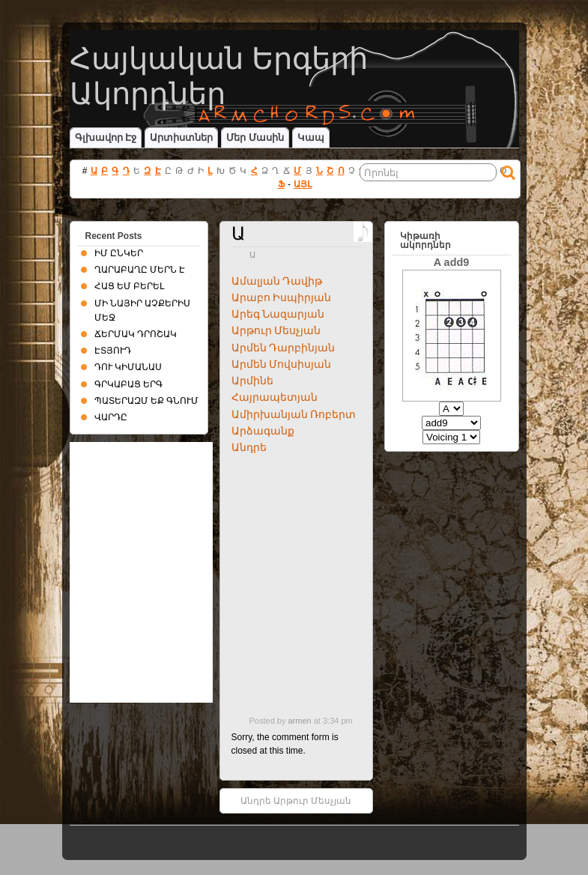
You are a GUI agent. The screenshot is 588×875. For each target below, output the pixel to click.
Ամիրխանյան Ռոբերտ (294, 414)
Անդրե (249, 447)
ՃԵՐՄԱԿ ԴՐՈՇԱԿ (136, 334)
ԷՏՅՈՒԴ (113, 351)
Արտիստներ (181, 137)
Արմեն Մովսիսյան (282, 364)
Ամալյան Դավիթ (277, 281)
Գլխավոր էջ (106, 137)
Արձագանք (263, 431)
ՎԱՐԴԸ (111, 417)
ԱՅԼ (303, 184)
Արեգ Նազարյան (278, 314)
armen (299, 721)
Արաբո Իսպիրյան (282, 297)
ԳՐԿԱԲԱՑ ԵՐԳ (128, 384)
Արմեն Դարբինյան (284, 348)
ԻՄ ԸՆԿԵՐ (119, 253)
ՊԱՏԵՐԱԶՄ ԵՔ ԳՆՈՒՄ (147, 401)
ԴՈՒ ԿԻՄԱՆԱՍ (128, 367)
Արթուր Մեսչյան (276, 330)
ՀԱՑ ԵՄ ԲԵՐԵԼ (130, 286)
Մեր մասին (255, 137)
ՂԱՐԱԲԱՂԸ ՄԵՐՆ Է (140, 270)
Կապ (311, 137)
